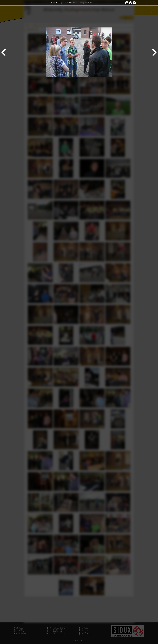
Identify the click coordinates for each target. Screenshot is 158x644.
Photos (53, 3)
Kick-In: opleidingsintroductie (82, 3)
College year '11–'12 (64, 3)
